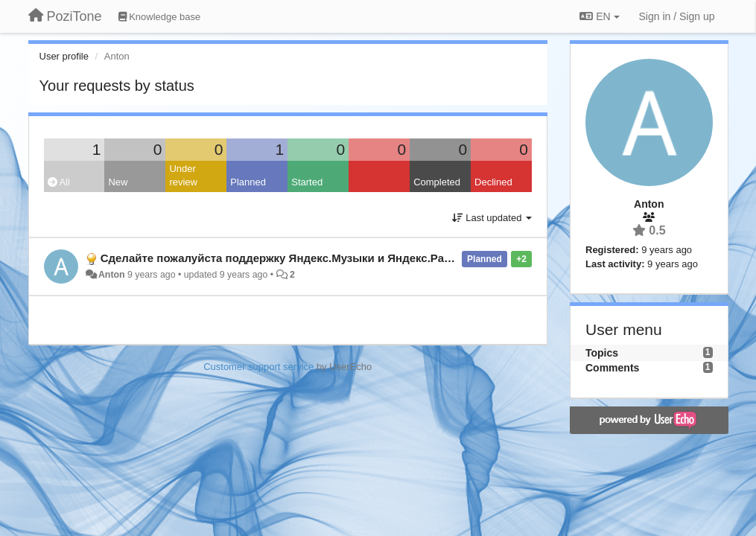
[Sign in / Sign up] (677, 16)
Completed (437, 182)
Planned (248, 182)
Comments (612, 368)
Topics (602, 353)
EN (599, 16)
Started (307, 182)
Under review (183, 176)
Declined (493, 182)
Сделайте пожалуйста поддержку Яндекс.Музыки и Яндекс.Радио (283, 258)
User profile (64, 56)
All (59, 182)
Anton (112, 275)
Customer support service (258, 367)
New (118, 182)
